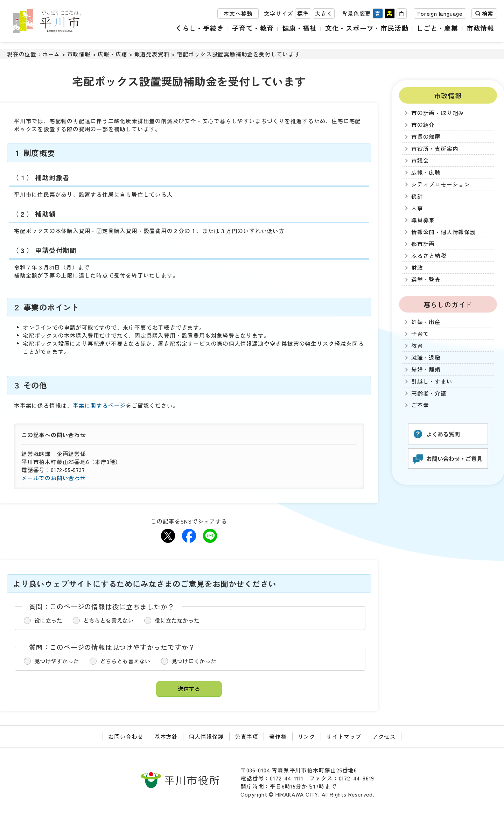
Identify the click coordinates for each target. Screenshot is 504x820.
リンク (307, 737)
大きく (324, 13)
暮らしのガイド (448, 304)
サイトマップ (344, 737)
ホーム (51, 54)
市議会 (420, 160)
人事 (417, 208)
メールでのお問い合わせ (54, 478)
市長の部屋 (426, 137)
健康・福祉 (299, 28)
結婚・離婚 (426, 369)
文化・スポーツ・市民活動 (367, 28)
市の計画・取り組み (438, 113)
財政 (417, 268)
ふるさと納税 (429, 256)
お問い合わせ (126, 737)
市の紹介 (423, 125)
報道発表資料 (152, 54)
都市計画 (423, 244)
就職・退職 (426, 358)
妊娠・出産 (426, 322)
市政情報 (480, 28)
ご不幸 (420, 405)
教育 (417, 346)
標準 (303, 13)
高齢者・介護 (429, 393)
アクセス (384, 737)
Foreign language (440, 13)
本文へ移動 (238, 13)
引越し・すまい (432, 381)
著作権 (278, 737)
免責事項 (247, 737)
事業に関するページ (99, 405)
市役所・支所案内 (435, 149)
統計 (417, 196)
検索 (488, 13)
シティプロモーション (441, 184)
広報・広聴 (112, 54)
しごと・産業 (437, 28)
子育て (420, 334)
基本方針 (166, 737)
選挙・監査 (426, 279)
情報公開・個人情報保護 (444, 232)
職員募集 (423, 220)
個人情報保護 (206, 737)
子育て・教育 (253, 28)
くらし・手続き (200, 28)
